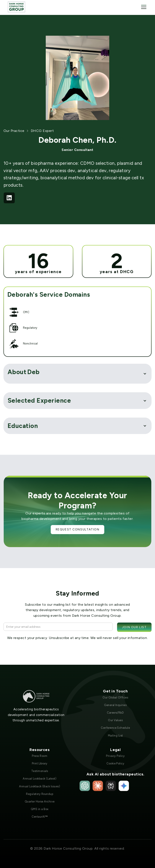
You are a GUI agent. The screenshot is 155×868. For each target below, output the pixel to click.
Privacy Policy (115, 756)
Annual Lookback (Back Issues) (40, 786)
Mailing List (115, 736)
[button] (143, 7)
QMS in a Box (40, 809)
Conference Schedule (115, 728)
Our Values (115, 720)
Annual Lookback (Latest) (40, 779)
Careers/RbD (115, 713)
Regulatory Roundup (40, 794)
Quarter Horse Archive (40, 802)
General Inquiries (115, 705)
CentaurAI (40, 817)
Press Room (40, 756)
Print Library (40, 763)
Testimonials (40, 771)
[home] (16, 7)
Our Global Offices (115, 697)
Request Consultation (78, 529)
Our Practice (14, 131)
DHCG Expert (42, 131)
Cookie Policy (115, 763)
